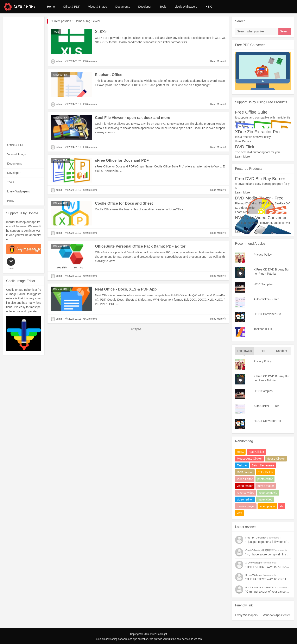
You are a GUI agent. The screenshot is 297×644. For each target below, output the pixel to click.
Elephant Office (109, 75)
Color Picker (265, 472)
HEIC (209, 7)
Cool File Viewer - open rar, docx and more (133, 118)
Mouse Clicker (276, 459)
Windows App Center (276, 615)
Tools (163, 7)
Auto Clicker (256, 452)
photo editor (265, 479)
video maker (245, 486)
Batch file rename (263, 465)
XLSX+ (101, 32)
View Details (243, 141)
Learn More (242, 157)
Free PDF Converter (250, 45)
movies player (246, 506)
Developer (145, 7)
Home (51, 7)
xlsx (239, 513)
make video (265, 499)
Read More (218, 61)
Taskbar (242, 465)
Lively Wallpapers (186, 7)
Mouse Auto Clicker (249, 459)
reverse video (246, 493)
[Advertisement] (24, 78)
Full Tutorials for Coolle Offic (260, 587)
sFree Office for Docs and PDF (122, 160)
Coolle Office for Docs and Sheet (124, 203)
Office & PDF (71, 7)
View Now (241, 126)
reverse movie (268, 493)
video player (267, 506)
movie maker (266, 486)
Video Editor (245, 479)
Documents (123, 7)
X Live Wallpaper (254, 563)
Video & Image (98, 7)
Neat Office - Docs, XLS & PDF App (126, 289)
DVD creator (245, 472)
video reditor (245, 499)
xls (282, 506)
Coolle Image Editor (21, 281)
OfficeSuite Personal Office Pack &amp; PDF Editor (140, 246)
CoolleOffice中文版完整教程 (260, 550)
